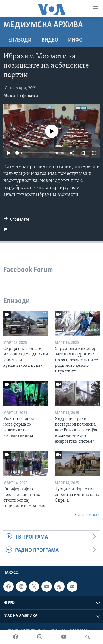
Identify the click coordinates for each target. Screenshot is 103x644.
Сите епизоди (87, 515)
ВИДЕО (50, 40)
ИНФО (75, 40)
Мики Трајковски (21, 96)
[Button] (16, 221)
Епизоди (20, 40)
